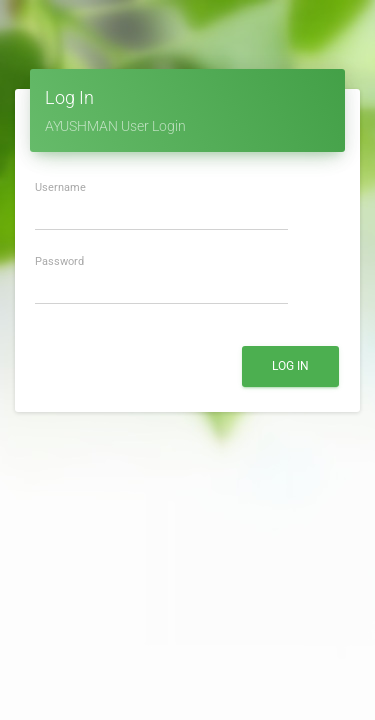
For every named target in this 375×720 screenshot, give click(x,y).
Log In (290, 366)
